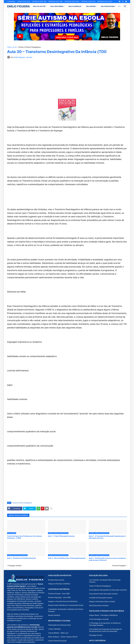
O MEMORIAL (11, 1)
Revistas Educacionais (56, 580)
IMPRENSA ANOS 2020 (105, 1)
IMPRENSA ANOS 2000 (72, 1)
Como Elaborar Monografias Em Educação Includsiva (108, 590)
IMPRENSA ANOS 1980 (39, 1)
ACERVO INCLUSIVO (24, 1)
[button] (120, 6)
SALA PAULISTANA (108, 6)
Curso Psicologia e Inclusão (99, 619)
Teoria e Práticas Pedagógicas (100, 586)
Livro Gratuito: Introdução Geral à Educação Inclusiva (105, 581)
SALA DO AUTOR (39, 6)
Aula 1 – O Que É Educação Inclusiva (61, 536)
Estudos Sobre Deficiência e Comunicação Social (66, 605)
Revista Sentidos (54, 615)
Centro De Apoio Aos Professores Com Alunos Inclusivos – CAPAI (25, 537)
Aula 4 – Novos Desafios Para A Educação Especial (67, 558)
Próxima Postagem (119, 566)
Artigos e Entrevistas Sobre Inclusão (102, 601)
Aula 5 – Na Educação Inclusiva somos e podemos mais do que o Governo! (107, 559)
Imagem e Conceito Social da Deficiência (63, 601)
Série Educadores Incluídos (99, 605)
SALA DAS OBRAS (57, 6)
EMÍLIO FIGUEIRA (19, 6)
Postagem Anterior (15, 566)
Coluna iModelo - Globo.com (58, 633)
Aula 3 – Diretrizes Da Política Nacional (21, 558)
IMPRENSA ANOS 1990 (56, 1)
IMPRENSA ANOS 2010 (88, 1)
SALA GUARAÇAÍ (75, 6)
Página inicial (12, 47)
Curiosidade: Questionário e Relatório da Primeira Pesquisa (66, 610)
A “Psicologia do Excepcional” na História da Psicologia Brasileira (105, 624)
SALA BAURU (91, 6)
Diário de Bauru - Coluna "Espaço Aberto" (63, 637)
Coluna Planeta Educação (57, 641)
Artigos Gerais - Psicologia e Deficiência (103, 615)
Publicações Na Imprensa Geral (59, 625)
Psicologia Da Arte (96, 635)
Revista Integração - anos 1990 (59, 597)
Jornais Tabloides (54, 629)
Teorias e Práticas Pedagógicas (29, 47)
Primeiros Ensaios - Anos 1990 (59, 594)
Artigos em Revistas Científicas (59, 584)
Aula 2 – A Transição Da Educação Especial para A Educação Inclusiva (107, 537)
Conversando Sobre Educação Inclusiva (103, 594)
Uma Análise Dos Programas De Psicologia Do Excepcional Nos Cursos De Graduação (105, 630)
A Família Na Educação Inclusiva (101, 598)
